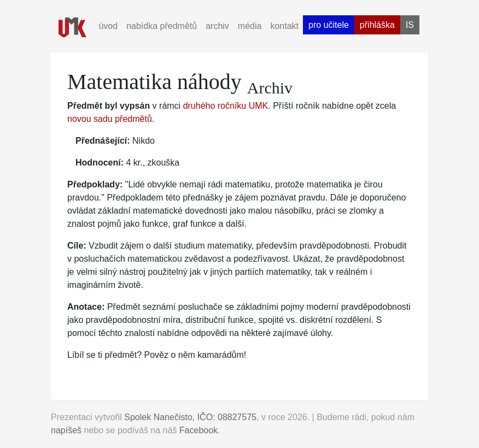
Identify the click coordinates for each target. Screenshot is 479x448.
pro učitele (329, 25)
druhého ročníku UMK (226, 106)
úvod (108, 26)
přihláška (377, 25)
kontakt (284, 26)
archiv (217, 26)
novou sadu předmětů (110, 119)
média (250, 26)
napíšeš (66, 430)
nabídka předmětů (162, 26)
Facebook (198, 430)
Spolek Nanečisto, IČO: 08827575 (190, 417)
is (410, 25)
